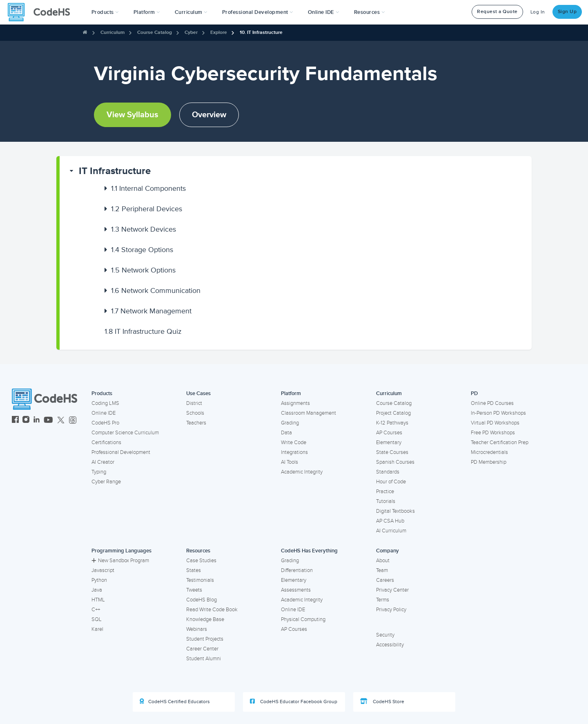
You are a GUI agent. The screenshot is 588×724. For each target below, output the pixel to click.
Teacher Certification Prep (500, 442)
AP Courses (389, 433)
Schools (195, 413)
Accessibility (390, 645)
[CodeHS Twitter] (61, 421)
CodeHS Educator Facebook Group (294, 702)
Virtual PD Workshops (495, 423)
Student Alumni (204, 659)
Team (382, 570)
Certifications (106, 442)
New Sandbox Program (120, 561)
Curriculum (112, 32)
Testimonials (200, 580)
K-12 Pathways (392, 423)
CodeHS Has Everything (309, 551)
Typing (99, 472)
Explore (219, 32)
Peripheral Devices (147, 209)
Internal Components (148, 188)
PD (474, 393)
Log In (538, 12)
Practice (385, 492)
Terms (383, 600)
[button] (105, 12)
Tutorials (386, 501)
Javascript (103, 570)
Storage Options (142, 250)
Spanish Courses (395, 462)
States (194, 570)
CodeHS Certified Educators (175, 702)
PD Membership (489, 462)
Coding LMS (105, 403)
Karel (97, 629)
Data (286, 433)
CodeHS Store (382, 702)
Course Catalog (155, 32)
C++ (96, 610)
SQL (97, 619)
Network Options (143, 270)
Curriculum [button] (191, 12)
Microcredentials (489, 452)
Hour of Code (391, 482)
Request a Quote (497, 12)
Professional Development (121, 452)
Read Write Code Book (212, 610)
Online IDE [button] (324, 12)
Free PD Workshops (493, 433)
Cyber (191, 32)
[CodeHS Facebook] (15, 421)
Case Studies (201, 561)
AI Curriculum (391, 531)
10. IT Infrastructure (261, 32)
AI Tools (290, 462)
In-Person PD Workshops (498, 413)
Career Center (202, 649)
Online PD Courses (492, 403)
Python (99, 580)
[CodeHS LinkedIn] (37, 421)
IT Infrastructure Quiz (143, 331)
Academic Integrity (302, 472)
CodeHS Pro (105, 423)
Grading (290, 423)
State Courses (392, 452)
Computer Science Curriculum (125, 433)
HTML (98, 600)
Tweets (194, 590)
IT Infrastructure (115, 171)
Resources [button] (370, 12)
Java (97, 590)
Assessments (296, 590)
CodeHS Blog (202, 600)
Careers (385, 580)
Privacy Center (392, 590)
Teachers (196, 423)
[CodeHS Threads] (73, 421)
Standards (388, 472)
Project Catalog (393, 413)
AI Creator (103, 462)
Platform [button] (147, 12)
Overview (209, 115)
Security (385, 635)
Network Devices (144, 229)
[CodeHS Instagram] (26, 421)
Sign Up (567, 12)
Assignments (295, 403)
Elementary (389, 442)
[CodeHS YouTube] (48, 421)
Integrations (294, 452)
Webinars (197, 629)
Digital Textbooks (395, 511)
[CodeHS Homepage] (42, 12)
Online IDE (104, 413)
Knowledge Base (205, 619)
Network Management (151, 311)
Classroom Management (308, 413)
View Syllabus (133, 115)
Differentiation (297, 570)
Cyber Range (106, 482)
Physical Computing (303, 619)
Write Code (294, 442)
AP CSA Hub (390, 521)
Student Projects (205, 639)
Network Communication (156, 290)
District (194, 403)
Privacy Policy (391, 610)
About (383, 561)
